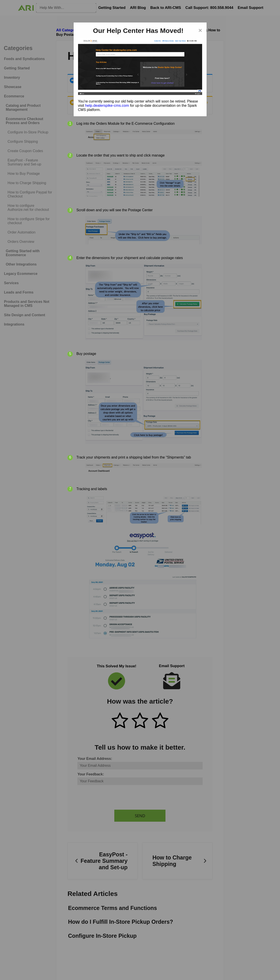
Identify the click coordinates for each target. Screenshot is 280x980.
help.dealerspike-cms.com (107, 106)
